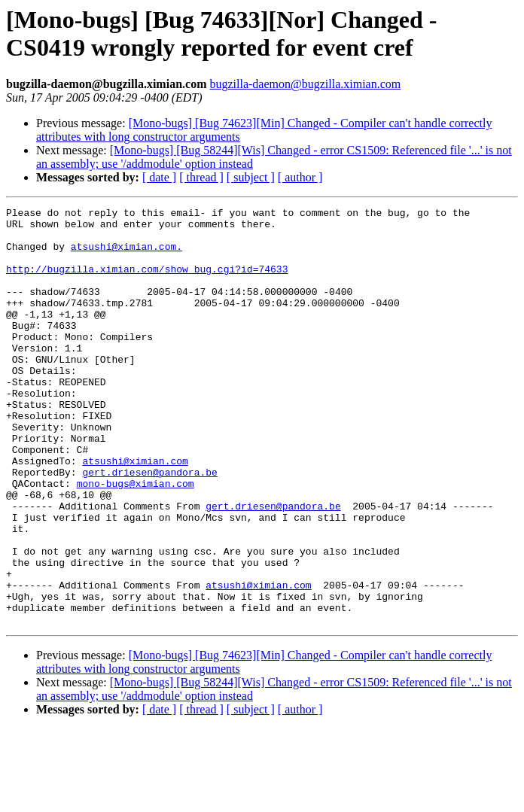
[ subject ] (251, 177)
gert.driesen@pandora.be (149, 526)
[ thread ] (201, 177)
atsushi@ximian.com (135, 512)
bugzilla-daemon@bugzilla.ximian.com (305, 84)
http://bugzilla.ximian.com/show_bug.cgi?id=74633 (147, 282)
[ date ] (159, 177)
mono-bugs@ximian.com (136, 540)
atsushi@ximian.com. (126, 255)
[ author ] (300, 177)
